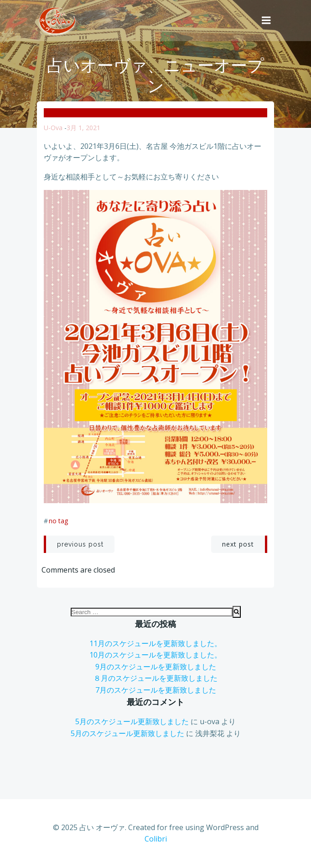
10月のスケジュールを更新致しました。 (155, 655)
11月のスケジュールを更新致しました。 (155, 643)
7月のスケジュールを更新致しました (156, 690)
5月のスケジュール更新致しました (132, 721)
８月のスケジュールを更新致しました (155, 678)
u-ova (53, 128)
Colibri (156, 839)
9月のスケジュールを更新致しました (156, 667)
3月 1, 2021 (83, 128)
